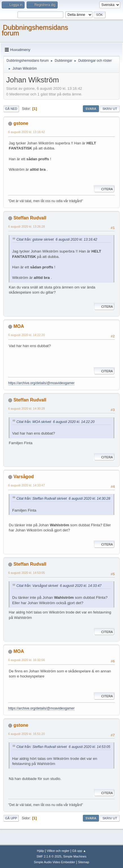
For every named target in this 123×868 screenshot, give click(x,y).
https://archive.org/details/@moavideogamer (41, 383)
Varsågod (23, 477)
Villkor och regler (58, 851)
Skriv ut (110, 109)
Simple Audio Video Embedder (55, 862)
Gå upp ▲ (79, 851)
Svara (91, 109)
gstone (21, 123)
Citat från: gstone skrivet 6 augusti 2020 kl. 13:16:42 (57, 240)
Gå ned (11, 109)
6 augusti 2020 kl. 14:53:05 (26, 573)
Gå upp (11, 818)
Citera (104, 189)
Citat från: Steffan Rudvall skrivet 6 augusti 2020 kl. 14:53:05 (63, 747)
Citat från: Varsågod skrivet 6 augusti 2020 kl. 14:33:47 (59, 586)
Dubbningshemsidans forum (35, 30)
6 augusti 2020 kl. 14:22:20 (26, 335)
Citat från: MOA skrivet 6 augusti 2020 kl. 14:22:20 (55, 422)
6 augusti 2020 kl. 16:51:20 (26, 734)
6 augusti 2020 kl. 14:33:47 (26, 485)
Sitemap (84, 862)
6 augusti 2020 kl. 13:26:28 (26, 226)
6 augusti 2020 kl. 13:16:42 (26, 132)
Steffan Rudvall (30, 218)
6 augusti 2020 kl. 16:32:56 (26, 660)
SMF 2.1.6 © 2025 (49, 856)
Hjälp (41, 851)
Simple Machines (75, 856)
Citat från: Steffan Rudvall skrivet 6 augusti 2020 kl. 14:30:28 (63, 499)
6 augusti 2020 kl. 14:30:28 (26, 409)
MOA (19, 326)
